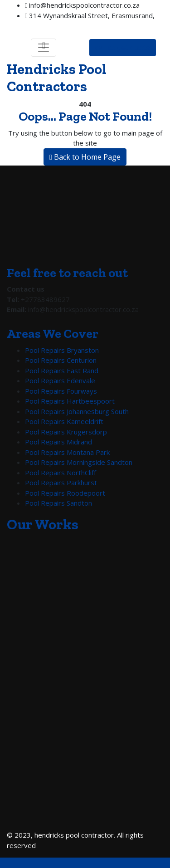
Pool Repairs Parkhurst (61, 483)
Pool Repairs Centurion (61, 360)
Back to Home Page (85, 157)
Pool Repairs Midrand (58, 442)
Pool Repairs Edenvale (60, 380)
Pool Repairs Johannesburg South (77, 411)
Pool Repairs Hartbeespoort (70, 401)
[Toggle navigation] (44, 48)
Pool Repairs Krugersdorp (66, 432)
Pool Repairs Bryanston (62, 350)
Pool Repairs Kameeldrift (64, 421)
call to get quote (123, 48)
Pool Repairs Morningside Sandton (79, 462)
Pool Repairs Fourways (61, 391)
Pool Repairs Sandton (58, 503)
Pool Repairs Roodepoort (65, 493)
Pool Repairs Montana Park (67, 452)
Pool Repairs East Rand (62, 371)
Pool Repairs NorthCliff (61, 473)
